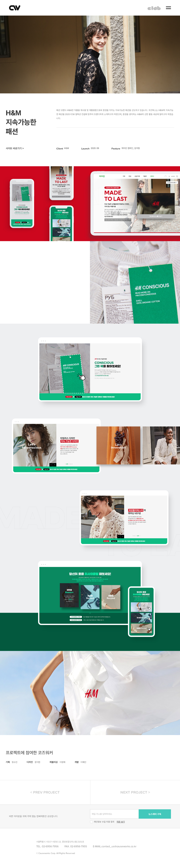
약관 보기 (121, 822)
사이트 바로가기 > (15, 148)
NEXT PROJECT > (135, 792)
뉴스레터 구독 (155, 814)
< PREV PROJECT (45, 792)
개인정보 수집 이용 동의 (102, 822)
